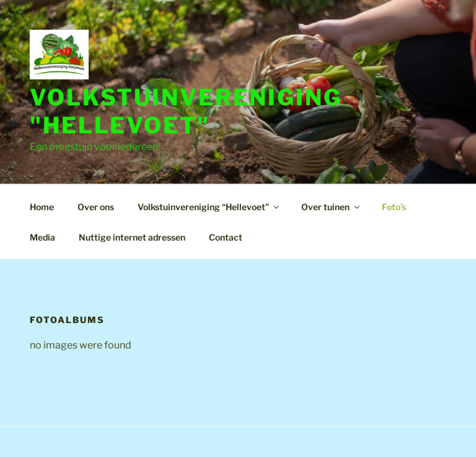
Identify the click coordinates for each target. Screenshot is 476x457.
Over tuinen (331, 207)
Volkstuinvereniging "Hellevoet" (186, 111)
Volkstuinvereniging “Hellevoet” (209, 207)
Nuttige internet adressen (132, 237)
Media (42, 237)
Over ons (96, 207)
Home (42, 207)
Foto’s (394, 207)
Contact (226, 237)
